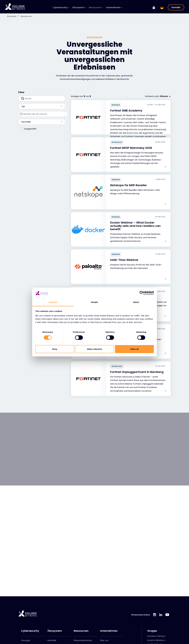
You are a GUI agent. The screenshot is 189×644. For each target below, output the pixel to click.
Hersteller (40, 122)
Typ (40, 106)
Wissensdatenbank (83, 640)
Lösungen (26, 640)
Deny (55, 349)
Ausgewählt (30, 129)
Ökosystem (79, 7)
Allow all (134, 349)
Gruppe (152, 631)
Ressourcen (96, 7)
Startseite (14, 16)
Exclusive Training (156, 636)
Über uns (104, 640)
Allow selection (94, 349)
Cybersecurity (61, 7)
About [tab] (136, 302)
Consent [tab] (53, 302)
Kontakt (176, 7)
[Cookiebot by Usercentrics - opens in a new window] (142, 293)
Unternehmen (114, 7)
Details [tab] (94, 302)
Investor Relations (156, 640)
